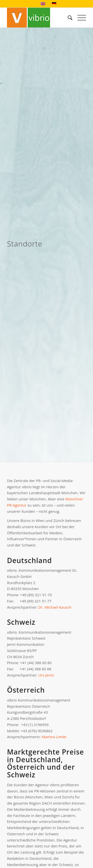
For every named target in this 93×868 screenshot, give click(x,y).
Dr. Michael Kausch (55, 607)
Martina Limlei (54, 737)
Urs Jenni (46, 675)
